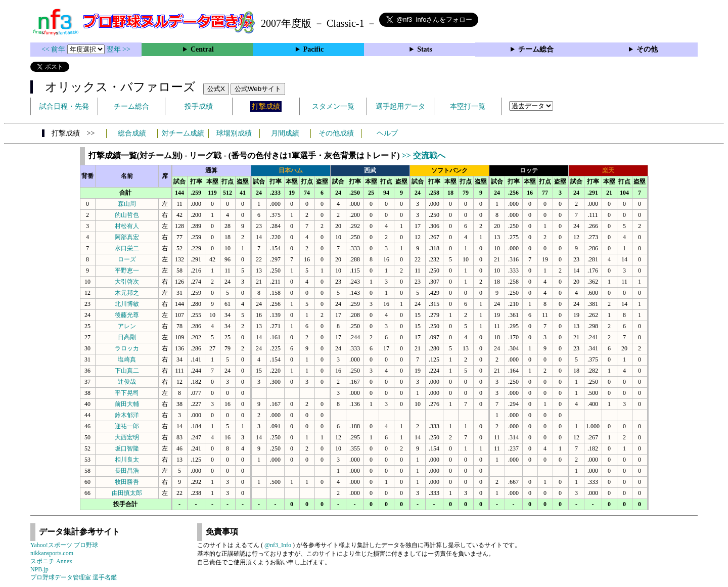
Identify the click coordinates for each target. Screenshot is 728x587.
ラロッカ (127, 348)
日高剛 (127, 337)
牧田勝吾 (127, 482)
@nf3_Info (278, 545)
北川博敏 (127, 304)
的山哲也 (127, 215)
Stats (425, 49)
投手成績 (199, 106)
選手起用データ (400, 106)
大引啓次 (127, 282)
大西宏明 (127, 437)
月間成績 (285, 133)
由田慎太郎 (127, 493)
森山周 (127, 204)
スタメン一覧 (333, 106)
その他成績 (336, 133)
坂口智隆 (127, 448)
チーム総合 (536, 49)
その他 (647, 49)
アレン (127, 326)
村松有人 (127, 226)
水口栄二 (127, 248)
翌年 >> (119, 49)
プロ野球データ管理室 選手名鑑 (74, 577)
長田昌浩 (127, 471)
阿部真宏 (127, 237)
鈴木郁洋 (127, 415)
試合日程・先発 (64, 106)
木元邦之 (127, 293)
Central (202, 49)
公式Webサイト (258, 89)
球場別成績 (234, 133)
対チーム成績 (183, 133)
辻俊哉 (127, 382)
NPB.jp (39, 569)
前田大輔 (127, 404)
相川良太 (127, 460)
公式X (216, 89)
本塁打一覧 (468, 106)
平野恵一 (127, 270)
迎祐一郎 (127, 426)
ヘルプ (387, 133)
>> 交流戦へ (423, 155)
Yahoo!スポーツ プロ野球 (64, 545)
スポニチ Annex (51, 561)
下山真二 (127, 371)
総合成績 (132, 133)
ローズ (127, 259)
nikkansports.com (52, 553)
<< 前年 (54, 49)
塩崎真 (127, 359)
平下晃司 (127, 393)
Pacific (313, 49)
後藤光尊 (127, 315)
